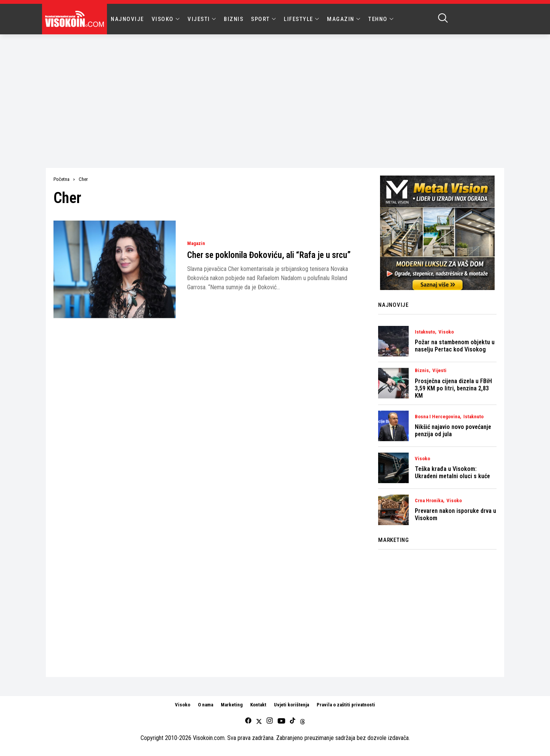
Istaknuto (425, 332)
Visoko (446, 332)
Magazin (196, 243)
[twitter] (259, 721)
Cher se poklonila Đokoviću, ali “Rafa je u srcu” (269, 255)
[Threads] (302, 721)
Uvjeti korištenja (291, 705)
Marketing (232, 705)
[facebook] (248, 721)
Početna (61, 179)
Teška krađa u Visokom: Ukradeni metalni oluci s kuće (452, 472)
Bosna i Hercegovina (437, 417)
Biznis (422, 371)
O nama (205, 705)
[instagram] (270, 721)
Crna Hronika (429, 501)
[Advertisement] (275, 92)
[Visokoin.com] (76, 19)
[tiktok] (293, 721)
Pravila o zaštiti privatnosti (346, 705)
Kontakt (258, 705)
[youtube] (281, 721)
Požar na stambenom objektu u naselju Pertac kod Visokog (455, 346)
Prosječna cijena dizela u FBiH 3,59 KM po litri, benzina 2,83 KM (453, 388)
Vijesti (439, 371)
